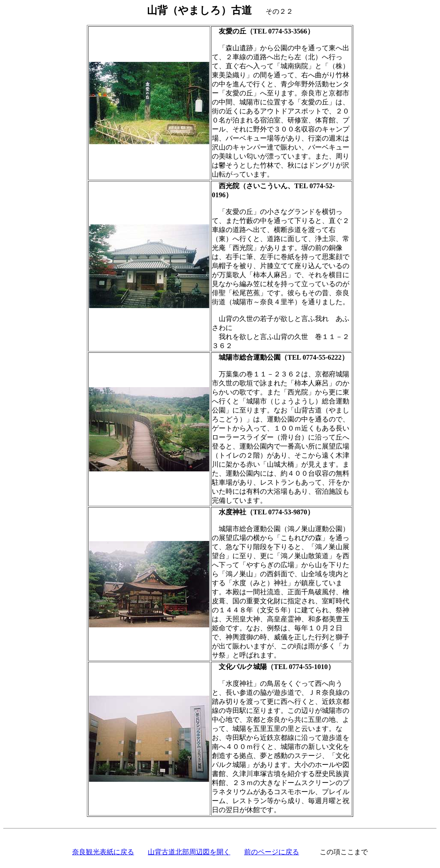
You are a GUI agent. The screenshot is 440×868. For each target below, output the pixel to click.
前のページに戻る (272, 852)
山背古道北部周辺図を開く (189, 852)
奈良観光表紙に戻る (103, 852)
